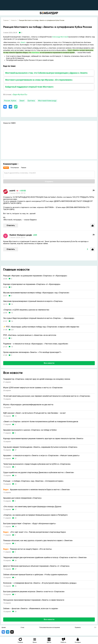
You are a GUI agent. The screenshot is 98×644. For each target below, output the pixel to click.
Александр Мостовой (60, 37)
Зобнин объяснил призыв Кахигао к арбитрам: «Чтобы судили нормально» (36, 575)
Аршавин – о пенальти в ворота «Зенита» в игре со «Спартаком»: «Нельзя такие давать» (41, 456)
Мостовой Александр (47, 101)
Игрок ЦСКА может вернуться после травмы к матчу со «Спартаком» (33, 388)
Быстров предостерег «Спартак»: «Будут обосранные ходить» (30, 524)
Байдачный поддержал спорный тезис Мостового (29, 87)
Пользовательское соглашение (50, 628)
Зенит (22, 101)
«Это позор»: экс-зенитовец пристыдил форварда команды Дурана (32, 507)
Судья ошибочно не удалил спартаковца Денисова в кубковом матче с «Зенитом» (39, 473)
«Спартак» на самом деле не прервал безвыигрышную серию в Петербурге (35, 515)
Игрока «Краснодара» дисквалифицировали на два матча (28, 405)
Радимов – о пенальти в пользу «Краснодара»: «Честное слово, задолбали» (36, 344)
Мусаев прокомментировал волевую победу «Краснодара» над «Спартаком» (36, 293)
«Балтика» (36, 53)
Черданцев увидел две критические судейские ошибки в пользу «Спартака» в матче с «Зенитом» (45, 558)
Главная (6, 20)
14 (12, 321)
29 (16, 612)
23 (16, 484)
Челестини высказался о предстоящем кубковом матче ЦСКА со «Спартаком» (37, 464)
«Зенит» (23, 42)
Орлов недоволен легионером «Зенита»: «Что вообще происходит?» (32, 352)
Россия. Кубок (10, 101)
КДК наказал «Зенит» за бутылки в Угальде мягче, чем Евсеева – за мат (34, 413)
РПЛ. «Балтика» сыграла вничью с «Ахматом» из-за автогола (30, 335)
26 (16, 476)
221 (12, 330)
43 (16, 518)
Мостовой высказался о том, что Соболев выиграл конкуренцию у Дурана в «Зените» (47, 73)
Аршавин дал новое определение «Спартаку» (23, 498)
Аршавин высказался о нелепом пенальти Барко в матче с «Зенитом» (37, 490)
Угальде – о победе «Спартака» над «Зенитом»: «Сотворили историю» (33, 481)
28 (16, 561)
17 (16, 509)
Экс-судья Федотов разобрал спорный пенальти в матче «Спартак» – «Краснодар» (39, 318)
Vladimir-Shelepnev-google (21, 235)
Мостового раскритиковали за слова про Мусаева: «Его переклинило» (39, 80)
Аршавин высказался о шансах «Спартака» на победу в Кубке (30, 430)
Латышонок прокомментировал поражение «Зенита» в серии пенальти (34, 600)
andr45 (12, 191)
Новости (14, 20)
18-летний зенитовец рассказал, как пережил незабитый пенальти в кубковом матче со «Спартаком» (47, 396)
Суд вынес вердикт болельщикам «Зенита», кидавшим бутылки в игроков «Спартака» (40, 447)
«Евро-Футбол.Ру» (20, 95)
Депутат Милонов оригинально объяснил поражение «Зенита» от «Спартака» (36, 566)
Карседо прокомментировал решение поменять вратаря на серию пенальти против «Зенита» (43, 439)
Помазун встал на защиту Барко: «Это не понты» (28, 549)
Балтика (31, 101)
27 (16, 569)
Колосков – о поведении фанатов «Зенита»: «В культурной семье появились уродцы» (40, 583)
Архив (4, 628)
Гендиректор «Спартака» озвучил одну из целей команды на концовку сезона (37, 379)
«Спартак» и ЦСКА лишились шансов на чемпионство (26, 310)
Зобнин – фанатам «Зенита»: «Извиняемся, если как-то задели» (31, 609)
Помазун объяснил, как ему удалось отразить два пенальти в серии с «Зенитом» (38, 541)
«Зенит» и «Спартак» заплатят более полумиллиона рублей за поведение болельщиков (41, 422)
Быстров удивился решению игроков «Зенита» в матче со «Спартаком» (34, 592)
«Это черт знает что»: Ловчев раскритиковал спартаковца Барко (35, 532)
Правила (78, 628)
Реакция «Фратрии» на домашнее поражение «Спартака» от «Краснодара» (35, 276)
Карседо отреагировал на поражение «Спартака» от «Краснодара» (32, 284)
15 (16, 416)
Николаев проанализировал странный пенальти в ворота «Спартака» (33, 301)
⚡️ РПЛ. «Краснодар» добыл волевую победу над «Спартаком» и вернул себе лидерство (41, 327)
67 (16, 450)
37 (16, 459)
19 (12, 304)
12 (12, 313)
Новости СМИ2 (9, 123)
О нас (22, 628)
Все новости (49, 363)
